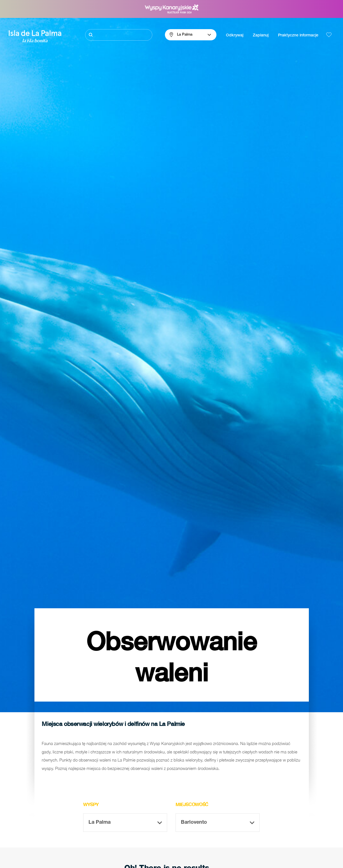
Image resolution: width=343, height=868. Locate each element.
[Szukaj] (119, 35)
